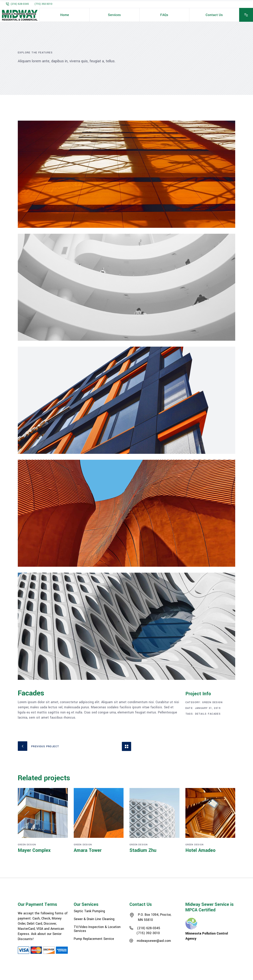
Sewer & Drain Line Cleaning (94, 919)
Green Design (212, 702)
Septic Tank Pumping (89, 911)
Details (201, 714)
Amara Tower (88, 850)
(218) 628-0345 (20, 4)
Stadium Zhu (143, 850)
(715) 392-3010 (43, 4)
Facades (214, 714)
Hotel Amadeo (200, 850)
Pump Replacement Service (94, 939)
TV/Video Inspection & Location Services (97, 929)
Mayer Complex (34, 850)
